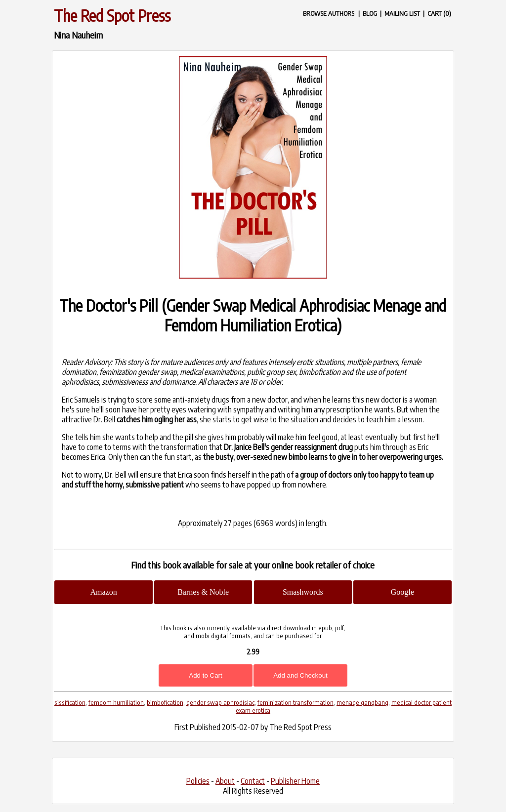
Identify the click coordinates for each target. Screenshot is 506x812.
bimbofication (165, 702)
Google (402, 592)
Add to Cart (205, 675)
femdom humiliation (116, 702)
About (225, 781)
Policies (198, 781)
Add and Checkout (300, 675)
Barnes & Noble (203, 592)
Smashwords (303, 592)
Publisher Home (295, 781)
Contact (253, 781)
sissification (70, 702)
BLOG (370, 13)
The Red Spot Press (112, 15)
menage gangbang (362, 702)
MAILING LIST (402, 13)
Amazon (103, 592)
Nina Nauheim (78, 35)
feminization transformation (295, 702)
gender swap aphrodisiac (220, 702)
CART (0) (439, 13)
